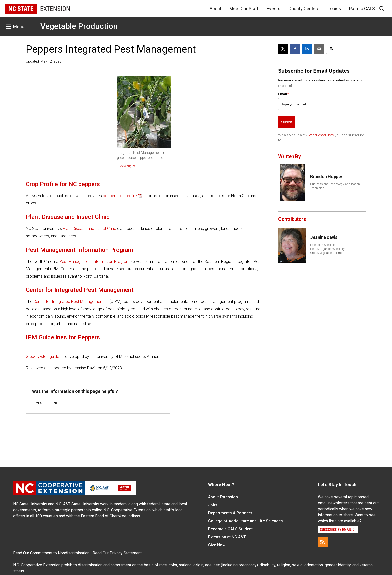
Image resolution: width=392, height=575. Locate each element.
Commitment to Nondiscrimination (60, 553)
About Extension (223, 497)
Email (284, 94)
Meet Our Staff (244, 8)
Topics (334, 8)
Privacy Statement (126, 553)
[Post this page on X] (283, 49)
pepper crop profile (120, 196)
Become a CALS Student (230, 529)
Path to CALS (362, 8)
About (215, 8)
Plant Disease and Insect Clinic (89, 229)
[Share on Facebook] (295, 49)
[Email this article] (319, 49)
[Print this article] (331, 49)
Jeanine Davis (324, 237)
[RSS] (323, 542)
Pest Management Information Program (94, 261)
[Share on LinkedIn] (307, 49)
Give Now (217, 545)
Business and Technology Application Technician (335, 186)
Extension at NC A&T (227, 537)
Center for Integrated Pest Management (68, 302)
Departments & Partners (230, 513)
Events (273, 8)
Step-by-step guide (42, 356)
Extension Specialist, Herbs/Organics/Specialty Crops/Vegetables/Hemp (327, 249)
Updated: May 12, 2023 (44, 61)
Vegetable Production (79, 26)
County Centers (304, 8)
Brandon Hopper (326, 177)
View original (128, 166)
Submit (287, 122)
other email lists (322, 135)
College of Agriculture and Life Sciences (245, 521)
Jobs (213, 505)
